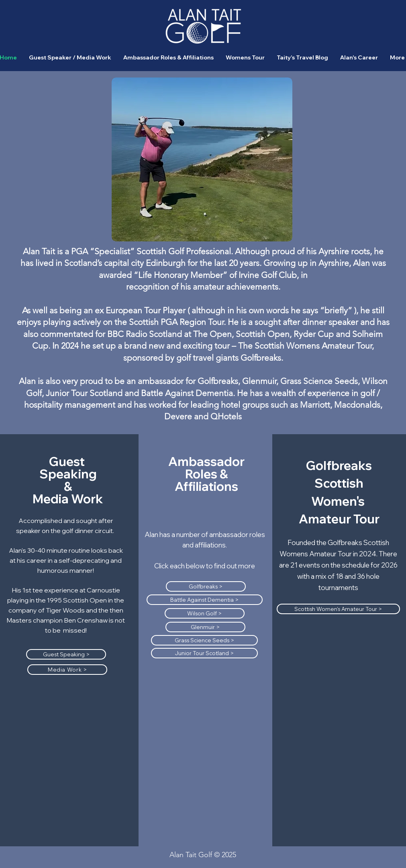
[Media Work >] (67, 670)
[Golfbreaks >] (206, 586)
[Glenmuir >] (205, 627)
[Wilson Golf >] (205, 613)
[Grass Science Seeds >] (204, 640)
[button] (168, 58)
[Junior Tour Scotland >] (204, 653)
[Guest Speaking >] (66, 654)
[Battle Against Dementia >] (205, 600)
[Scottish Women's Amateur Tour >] (338, 609)
